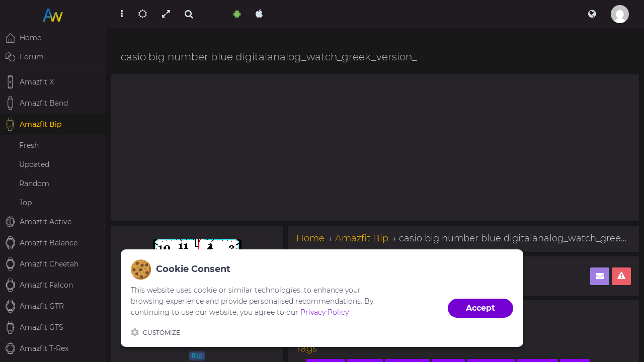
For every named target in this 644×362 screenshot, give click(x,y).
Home (310, 238)
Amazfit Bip (362, 238)
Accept (480, 308)
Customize (155, 332)
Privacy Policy (325, 312)
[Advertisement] (375, 148)
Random (34, 184)
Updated (34, 164)
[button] (592, 14)
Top (25, 203)
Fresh (29, 145)
